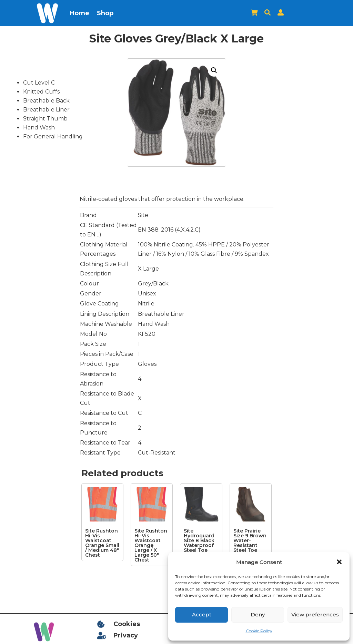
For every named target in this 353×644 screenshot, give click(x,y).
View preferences (315, 614)
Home (79, 13)
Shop (105, 13)
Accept (202, 614)
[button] (339, 562)
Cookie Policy (259, 631)
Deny (258, 614)
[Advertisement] (35, 303)
